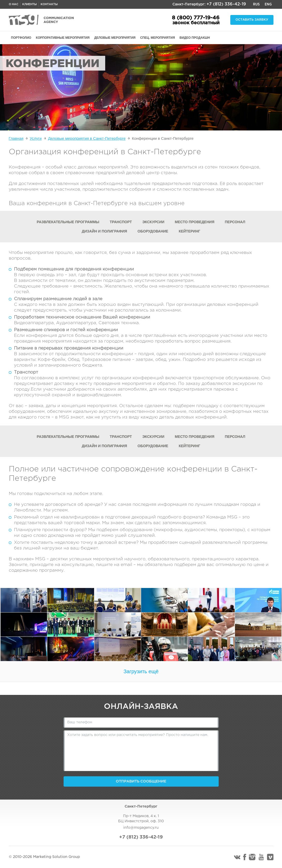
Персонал (235, 222)
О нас (14, 4)
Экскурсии (153, 222)
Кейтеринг (189, 231)
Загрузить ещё (141, 671)
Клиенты (29, 4)
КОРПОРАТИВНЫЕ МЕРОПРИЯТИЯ (63, 38)
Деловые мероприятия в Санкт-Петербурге (87, 138)
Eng (268, 4)
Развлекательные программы (68, 222)
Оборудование (153, 231)
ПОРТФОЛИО (21, 38)
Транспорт (121, 222)
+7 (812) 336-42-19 (226, 4)
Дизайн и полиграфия (104, 231)
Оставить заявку (252, 20)
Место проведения (195, 222)
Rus (256, 4)
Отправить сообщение (141, 781)
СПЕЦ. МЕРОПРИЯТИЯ (157, 38)
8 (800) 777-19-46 (196, 18)
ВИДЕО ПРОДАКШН (195, 38)
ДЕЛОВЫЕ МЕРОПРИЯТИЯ (115, 38)
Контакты (49, 4)
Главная (16, 138)
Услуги (36, 138)
